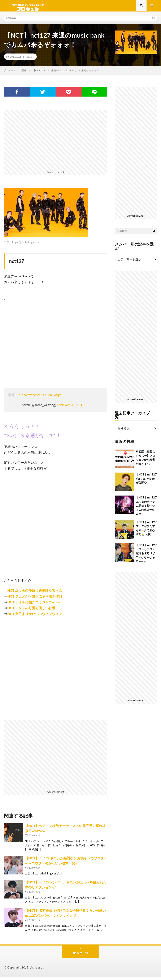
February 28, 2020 (70, 408)
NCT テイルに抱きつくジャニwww (34, 605)
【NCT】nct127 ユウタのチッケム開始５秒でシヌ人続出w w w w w (146, 509)
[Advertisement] (56, 143)
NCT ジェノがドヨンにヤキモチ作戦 (35, 599)
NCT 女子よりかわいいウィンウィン (35, 617)
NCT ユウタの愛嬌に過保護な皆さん (35, 593)
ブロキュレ (36, 971)
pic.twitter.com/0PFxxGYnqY (40, 398)
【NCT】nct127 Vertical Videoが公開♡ (146, 482)
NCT (30, 60)
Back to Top (81, 956)
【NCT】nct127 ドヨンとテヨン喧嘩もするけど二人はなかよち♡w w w (146, 556)
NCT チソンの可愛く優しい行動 (31, 611)
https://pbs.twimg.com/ (26, 245)
